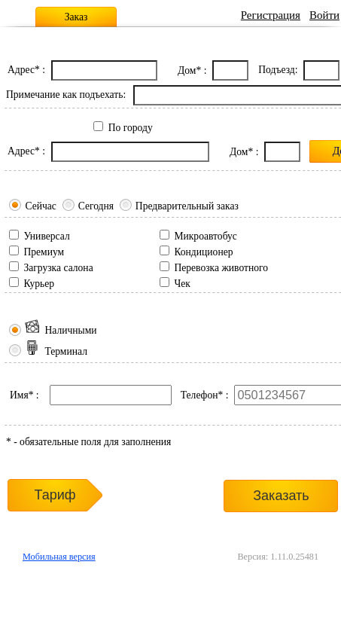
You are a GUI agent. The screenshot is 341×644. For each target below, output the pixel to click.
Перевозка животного (221, 268)
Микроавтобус (205, 236)
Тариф (55, 495)
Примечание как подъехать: (66, 95)
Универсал (46, 236)
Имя (19, 395)
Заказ (76, 17)
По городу (131, 128)
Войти (324, 15)
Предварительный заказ (187, 206)
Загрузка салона (58, 268)
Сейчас (40, 206)
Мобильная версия (59, 557)
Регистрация (271, 15)
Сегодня (96, 206)
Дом (187, 70)
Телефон (199, 395)
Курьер (39, 284)
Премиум (44, 252)
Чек (182, 284)
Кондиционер (203, 252)
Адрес (21, 70)
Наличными (61, 330)
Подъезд (276, 70)
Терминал (56, 351)
